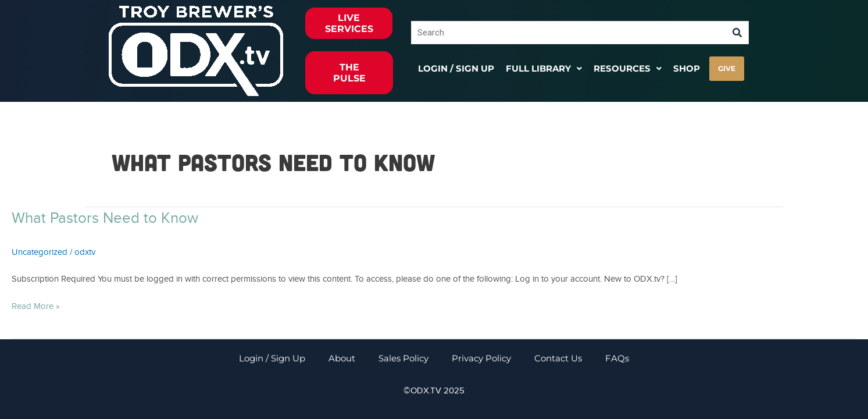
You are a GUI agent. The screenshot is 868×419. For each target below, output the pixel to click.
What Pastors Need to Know (105, 218)
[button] (544, 68)
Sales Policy (403, 358)
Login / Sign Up (456, 68)
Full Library (544, 68)
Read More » (36, 305)
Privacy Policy (481, 358)
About (342, 358)
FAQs (617, 358)
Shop (687, 68)
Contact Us (558, 358)
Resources (628, 68)
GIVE (727, 68)
